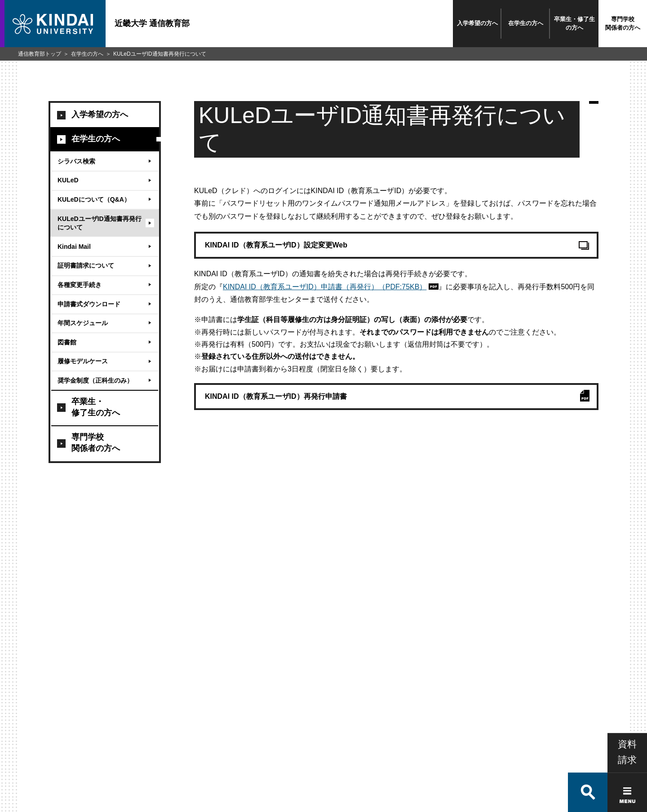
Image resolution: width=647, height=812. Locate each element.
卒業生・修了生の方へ (574, 23)
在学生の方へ (526, 23)
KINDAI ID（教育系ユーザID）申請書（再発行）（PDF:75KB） (325, 287)
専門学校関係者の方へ (623, 23)
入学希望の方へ (477, 23)
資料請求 (627, 724)
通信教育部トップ (40, 54)
